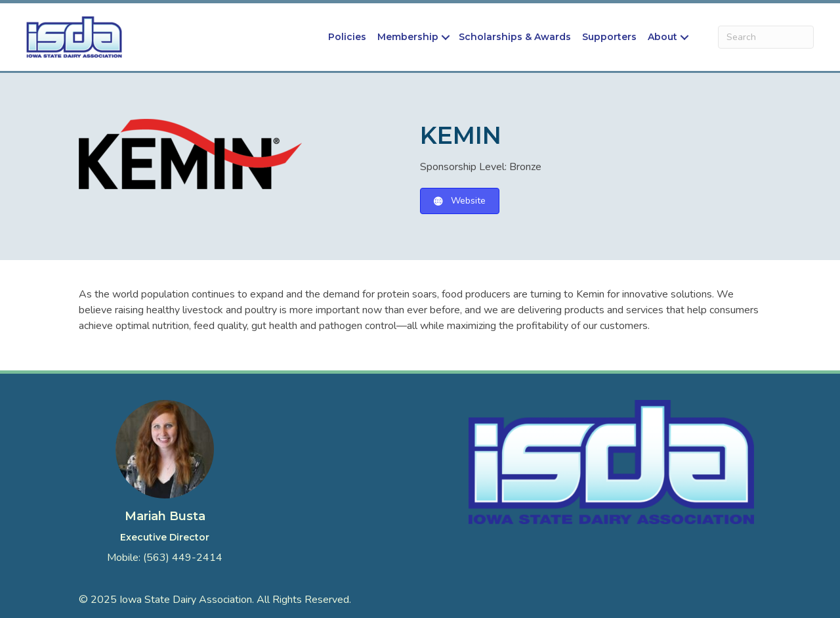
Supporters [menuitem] (609, 37)
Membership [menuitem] (408, 37)
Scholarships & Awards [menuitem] (515, 37)
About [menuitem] (662, 37)
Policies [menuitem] (347, 37)
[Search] (766, 37)
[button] (446, 37)
